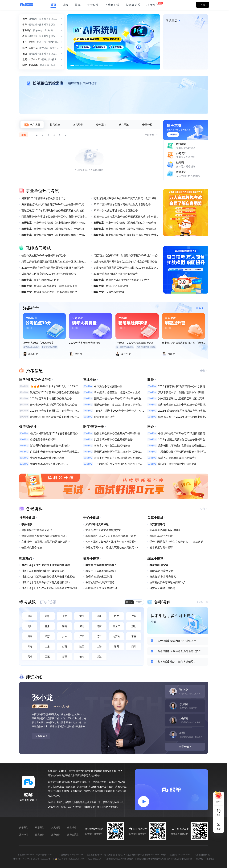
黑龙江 (116, 626)
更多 (200, 308)
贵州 (30, 626)
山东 (47, 646)
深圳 (116, 646)
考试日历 (174, 20)
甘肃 (47, 626)
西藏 (47, 656)
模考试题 (28, 602)
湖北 (134, 626)
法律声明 (24, 834)
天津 (30, 656)
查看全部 (185, 747)
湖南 (30, 636)
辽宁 (99, 636)
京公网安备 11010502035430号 (70, 859)
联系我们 (40, 827)
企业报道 (72, 827)
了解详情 (42, 736)
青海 (30, 646)
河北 (82, 626)
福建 (99, 616)
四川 (134, 646)
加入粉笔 (56, 827)
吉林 (65, 636)
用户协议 (56, 834)
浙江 (99, 656)
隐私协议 (40, 834)
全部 (204, 371)
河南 (99, 626)
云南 (82, 656)
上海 (99, 646)
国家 (30, 616)
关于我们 (24, 827)
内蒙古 (116, 636)
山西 (65, 646)
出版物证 (210, 859)
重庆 (82, 616)
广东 (116, 616)
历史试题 (48, 602)
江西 (82, 636)
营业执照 (199, 859)
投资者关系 (73, 834)
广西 (134, 616)
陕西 (82, 646)
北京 (65, 616)
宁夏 (134, 636)
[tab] (32, 125)
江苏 (47, 636)
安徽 (47, 616)
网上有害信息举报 (202, 855)
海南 (65, 626)
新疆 (65, 656)
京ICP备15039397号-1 (42, 859)
